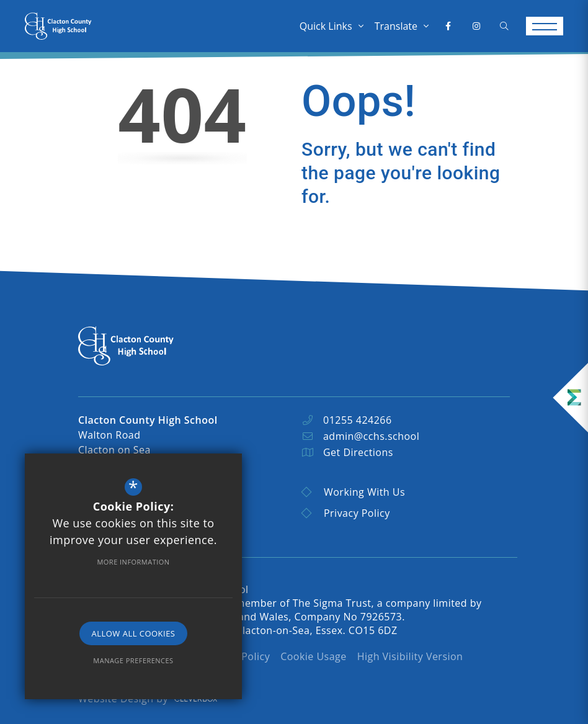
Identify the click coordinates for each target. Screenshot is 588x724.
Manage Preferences (133, 660)
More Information (133, 562)
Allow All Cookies (134, 633)
